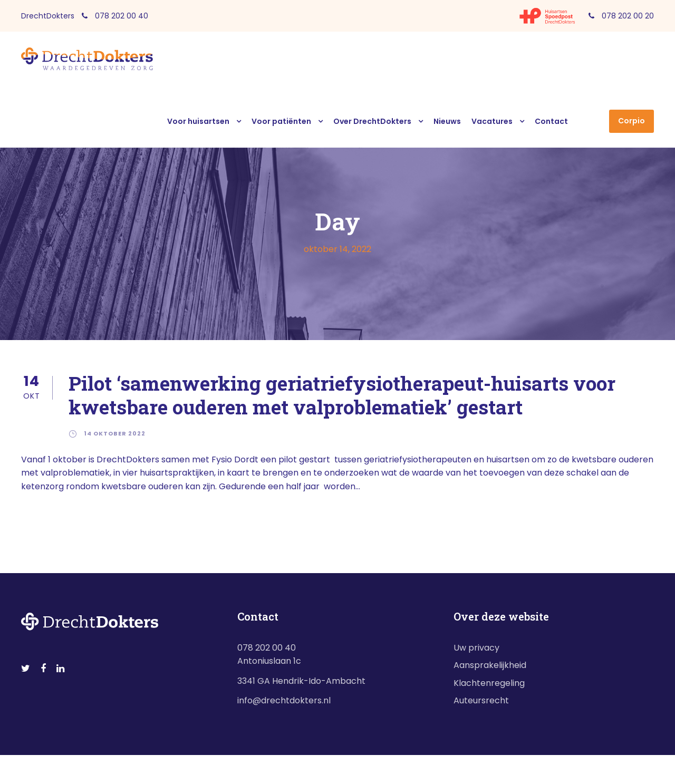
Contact (551, 121)
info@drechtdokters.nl (284, 700)
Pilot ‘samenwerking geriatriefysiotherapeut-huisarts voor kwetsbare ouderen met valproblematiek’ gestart (342, 395)
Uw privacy (476, 648)
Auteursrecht (481, 700)
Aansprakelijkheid (490, 665)
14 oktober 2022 (115, 433)
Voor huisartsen (198, 121)
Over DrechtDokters (372, 121)
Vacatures (492, 121)
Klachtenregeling (489, 683)
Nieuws (447, 121)
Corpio (631, 121)
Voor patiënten (281, 121)
